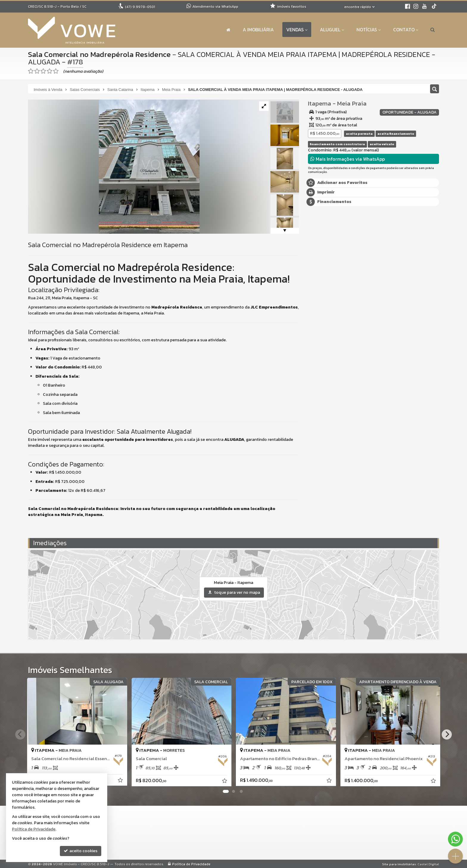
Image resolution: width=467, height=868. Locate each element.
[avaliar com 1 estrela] (31, 71)
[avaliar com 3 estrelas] (43, 71)
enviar (424, 358)
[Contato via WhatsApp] (455, 839)
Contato (406, 30)
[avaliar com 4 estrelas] (50, 71)
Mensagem (321, 263)
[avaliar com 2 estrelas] (37, 71)
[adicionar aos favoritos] (121, 781)
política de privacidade (389, 364)
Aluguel (332, 30)
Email (316, 317)
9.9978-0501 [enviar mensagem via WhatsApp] (140, 7)
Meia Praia (352, 103)
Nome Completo (327, 296)
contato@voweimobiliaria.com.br (208, 841)
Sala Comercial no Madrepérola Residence (99, 54)
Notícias (369, 30)
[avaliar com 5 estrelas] (56, 71)
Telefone (320, 337)
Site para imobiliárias (399, 864)
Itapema (320, 103)
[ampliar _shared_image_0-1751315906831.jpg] (114, 166)
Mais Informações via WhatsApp (348, 159)
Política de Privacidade (191, 864)
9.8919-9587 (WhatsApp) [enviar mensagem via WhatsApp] (204, 834)
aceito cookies (81, 851)
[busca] (433, 30)
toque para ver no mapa (234, 592)
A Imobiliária (258, 30)
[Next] (447, 734)
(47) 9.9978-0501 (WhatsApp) (204, 826)
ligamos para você (193, 848)
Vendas (297, 30)
